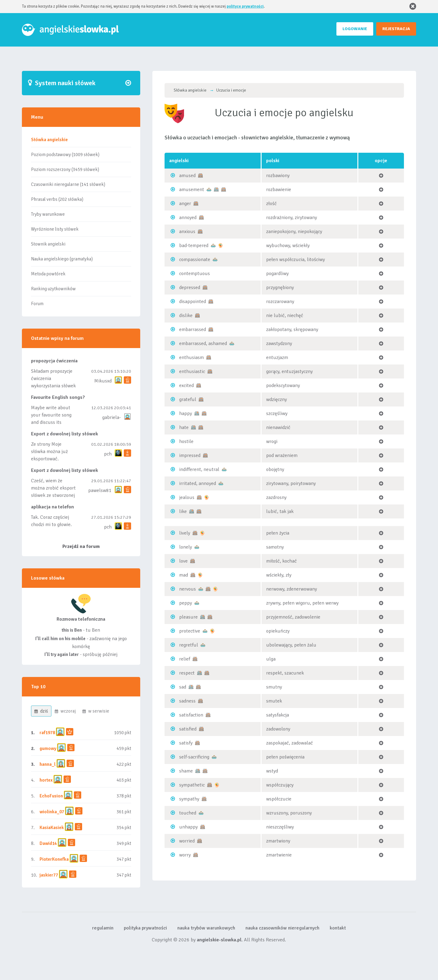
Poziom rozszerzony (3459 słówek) (65, 169)
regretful (189, 645)
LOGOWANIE (355, 29)
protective (190, 631)
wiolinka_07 (52, 812)
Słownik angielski (48, 244)
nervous (188, 589)
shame (186, 771)
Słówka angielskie (49, 140)
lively (185, 533)
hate (184, 427)
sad (183, 687)
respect (187, 673)
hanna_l (48, 764)
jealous (187, 497)
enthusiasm (191, 357)
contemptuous (195, 274)
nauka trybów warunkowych (206, 928)
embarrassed (193, 330)
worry (185, 855)
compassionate (195, 260)
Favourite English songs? (58, 397)
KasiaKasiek (52, 828)
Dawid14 (48, 843)
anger (185, 204)
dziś (41, 711)
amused (187, 176)
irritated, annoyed (198, 483)
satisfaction (191, 715)
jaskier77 (49, 875)
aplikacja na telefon (52, 507)
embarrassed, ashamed (203, 344)
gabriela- (111, 417)
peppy (186, 603)
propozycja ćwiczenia (54, 361)
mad (184, 575)
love (183, 561)
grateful (188, 399)
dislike (186, 316)
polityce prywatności (245, 6)
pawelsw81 (100, 490)
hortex (46, 780)
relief (185, 659)
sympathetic (192, 785)
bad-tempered (194, 246)
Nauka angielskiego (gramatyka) (62, 259)
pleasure (188, 617)
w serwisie (96, 711)
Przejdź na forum (81, 546)
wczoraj (65, 711)
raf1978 (47, 733)
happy (186, 413)
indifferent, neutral (199, 469)
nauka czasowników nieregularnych (282, 928)
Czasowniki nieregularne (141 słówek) (68, 184)
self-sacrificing (194, 757)
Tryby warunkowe (48, 214)
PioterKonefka (54, 859)
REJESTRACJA (396, 29)
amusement (192, 190)
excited (186, 385)
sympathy (189, 799)
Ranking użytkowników (53, 289)
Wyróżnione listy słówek (55, 229)
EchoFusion (51, 796)
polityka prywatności (145, 928)
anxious (187, 232)
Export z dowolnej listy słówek (64, 434)
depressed (190, 288)
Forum (37, 304)
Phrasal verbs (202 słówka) (57, 199)
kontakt (338, 928)
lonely (186, 547)
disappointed (193, 302)
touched (188, 813)
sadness (187, 701)
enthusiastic (192, 371)
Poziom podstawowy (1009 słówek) (65, 155)
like (183, 511)
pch (108, 454)
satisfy (186, 743)
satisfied (188, 729)
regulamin (103, 928)
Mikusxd (103, 381)
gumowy (48, 748)
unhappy (188, 827)
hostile (186, 441)
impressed (190, 455)
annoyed (188, 218)
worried (187, 841)
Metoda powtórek (48, 274)
